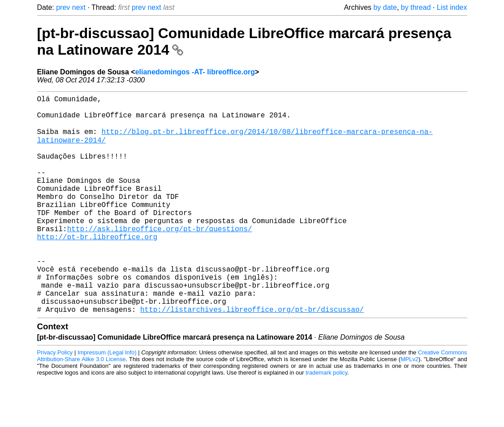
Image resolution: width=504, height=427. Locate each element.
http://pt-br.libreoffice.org (97, 268)
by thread (416, 7)
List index (452, 7)
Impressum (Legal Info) (107, 400)
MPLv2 (409, 407)
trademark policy (326, 420)
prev (63, 7)
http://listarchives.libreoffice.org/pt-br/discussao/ (252, 357)
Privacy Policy (55, 400)
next (79, 7)
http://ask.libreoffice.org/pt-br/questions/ (160, 258)
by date (385, 7)
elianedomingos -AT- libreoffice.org (195, 72)
